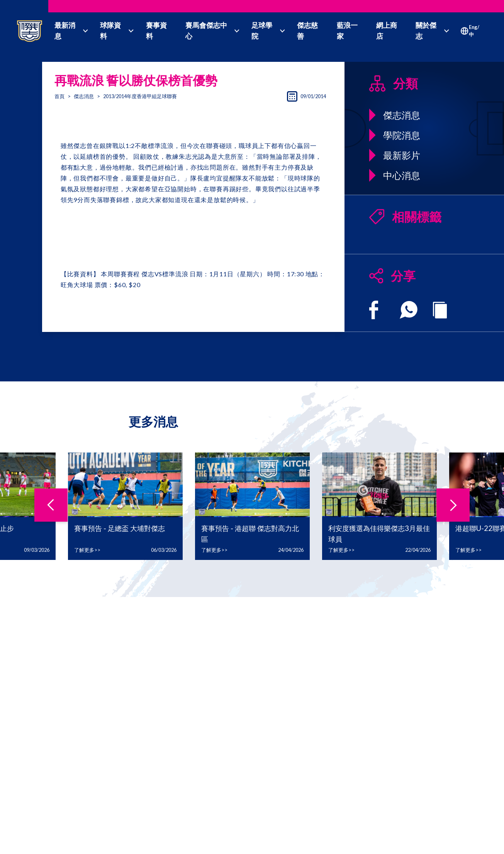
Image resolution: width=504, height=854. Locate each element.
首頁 (59, 96)
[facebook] (374, 310)
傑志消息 (84, 96)
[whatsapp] (409, 310)
